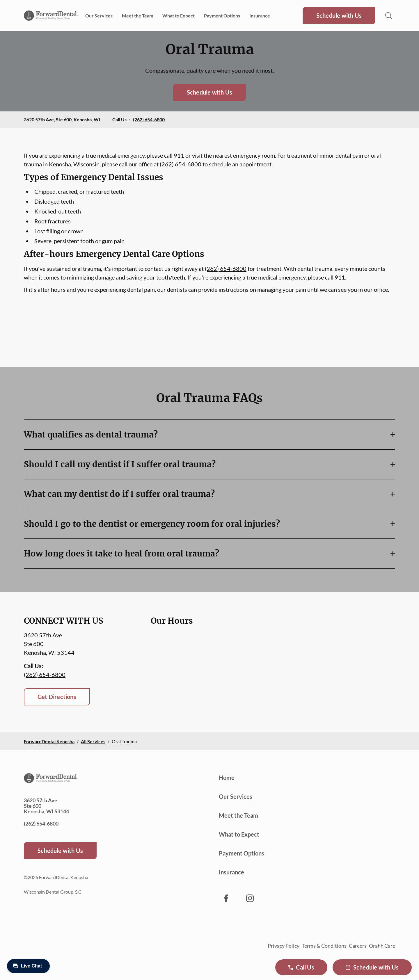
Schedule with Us (339, 15)
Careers (358, 946)
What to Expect (179, 16)
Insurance (260, 16)
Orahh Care (382, 946)
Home (227, 778)
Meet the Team (137, 16)
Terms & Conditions (324, 946)
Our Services (99, 16)
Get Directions (57, 697)
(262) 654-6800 (149, 119)
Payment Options (222, 16)
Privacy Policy (284, 946)
